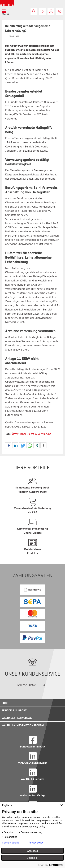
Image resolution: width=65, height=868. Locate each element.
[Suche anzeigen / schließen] (34, 11)
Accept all (33, 851)
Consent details (10, 843)
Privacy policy (36, 843)
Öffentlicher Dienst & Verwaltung (32, 434)
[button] (8, 446)
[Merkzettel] (42, 11)
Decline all (33, 858)
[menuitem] (5, 11)
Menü (5, 11)
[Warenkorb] (59, 11)
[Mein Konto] (51, 11)
